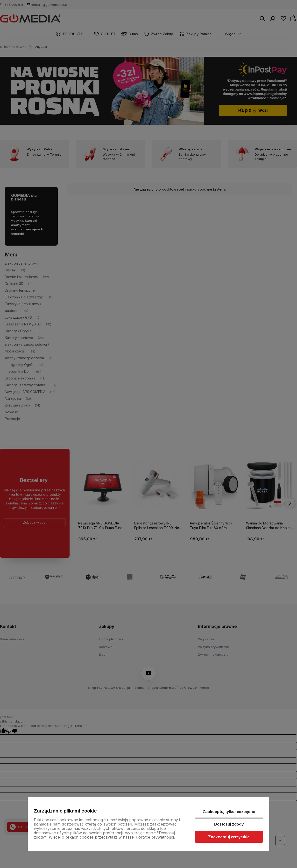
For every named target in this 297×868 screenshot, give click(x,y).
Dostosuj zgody (229, 824)
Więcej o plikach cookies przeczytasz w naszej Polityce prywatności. (112, 837)
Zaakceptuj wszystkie (229, 837)
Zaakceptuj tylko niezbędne (229, 812)
